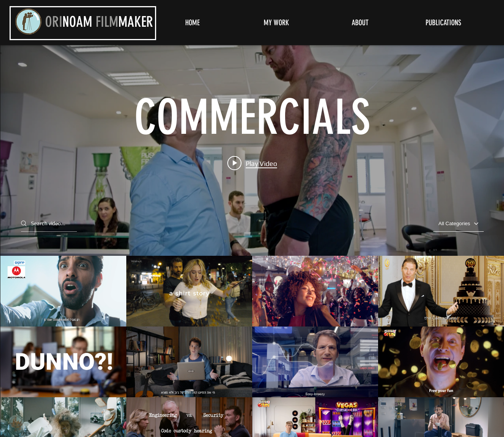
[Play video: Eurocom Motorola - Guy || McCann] (252, 163)
